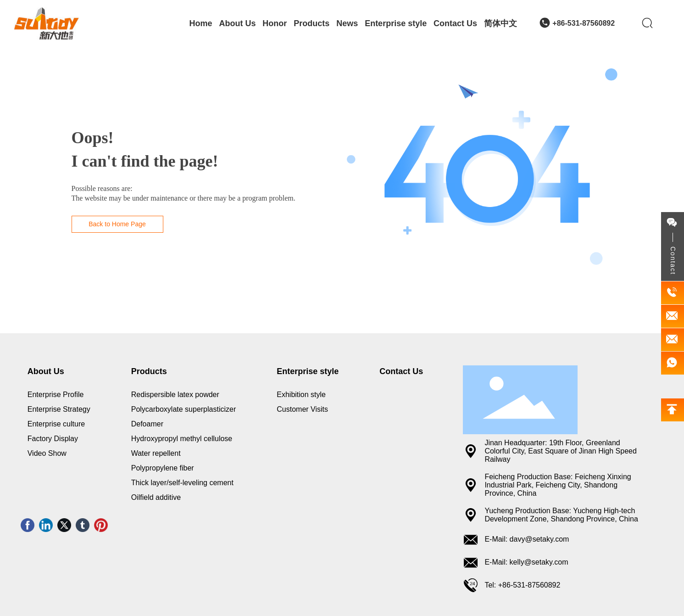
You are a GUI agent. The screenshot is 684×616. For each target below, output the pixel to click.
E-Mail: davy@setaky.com (527, 539)
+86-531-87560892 (584, 23)
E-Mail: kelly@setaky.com (526, 562)
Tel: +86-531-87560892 (522, 585)
